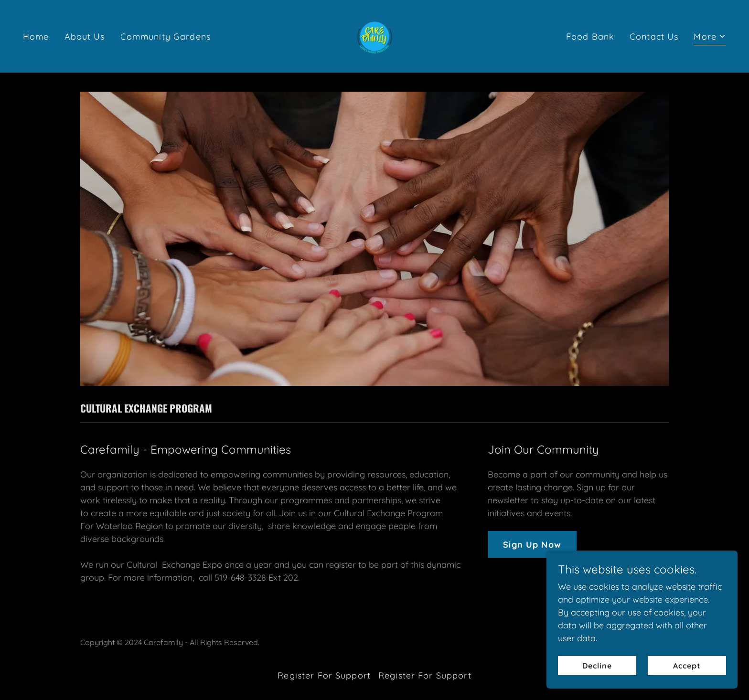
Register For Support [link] (324, 675)
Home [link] (36, 37)
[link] (374, 36)
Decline (597, 685)
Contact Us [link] (654, 37)
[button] (710, 38)
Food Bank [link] (590, 37)
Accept (687, 685)
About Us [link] (85, 37)
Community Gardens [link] (166, 37)
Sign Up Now (532, 545)
